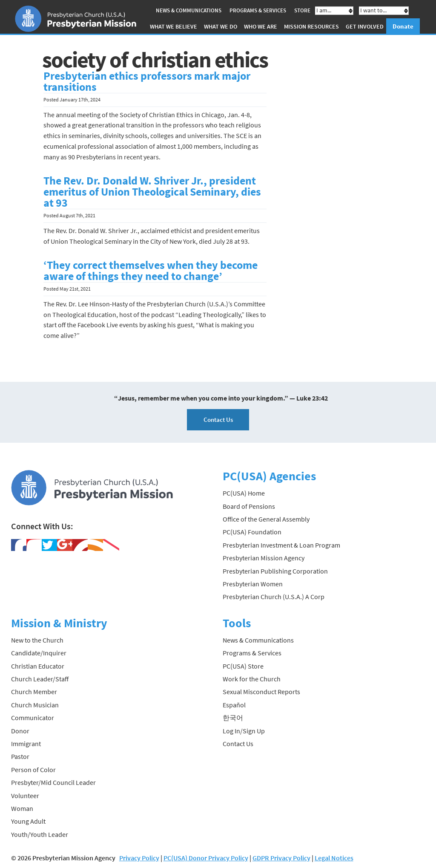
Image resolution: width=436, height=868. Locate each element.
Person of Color (33, 770)
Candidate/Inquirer (39, 653)
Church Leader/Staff (40, 679)
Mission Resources (311, 26)
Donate (403, 26)
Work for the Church (252, 679)
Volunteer (25, 796)
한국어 (233, 718)
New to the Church (37, 640)
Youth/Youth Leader (40, 834)
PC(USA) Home (244, 493)
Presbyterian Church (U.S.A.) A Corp (274, 597)
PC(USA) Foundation (252, 532)
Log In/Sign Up (244, 731)
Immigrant (26, 744)
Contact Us (218, 420)
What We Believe (174, 26)
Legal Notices (334, 858)
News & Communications (189, 10)
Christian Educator (38, 666)
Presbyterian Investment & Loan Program (281, 545)
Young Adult (28, 821)
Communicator (33, 718)
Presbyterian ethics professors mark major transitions (147, 81)
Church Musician (35, 705)
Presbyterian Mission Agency (264, 558)
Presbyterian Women (253, 584)
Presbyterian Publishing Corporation (275, 571)
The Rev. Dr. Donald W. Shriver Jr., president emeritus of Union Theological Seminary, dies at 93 (152, 192)
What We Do (221, 26)
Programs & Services (258, 10)
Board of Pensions (249, 506)
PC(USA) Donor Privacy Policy (206, 858)
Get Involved (365, 26)
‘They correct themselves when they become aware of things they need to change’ (151, 271)
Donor (20, 731)
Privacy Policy (139, 858)
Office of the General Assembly (266, 519)
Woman (22, 808)
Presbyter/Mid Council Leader (53, 782)
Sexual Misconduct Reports (261, 692)
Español (234, 705)
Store (302, 10)
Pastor (20, 756)
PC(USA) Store (243, 666)
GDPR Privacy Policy (281, 858)
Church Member (34, 692)
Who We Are (261, 26)
